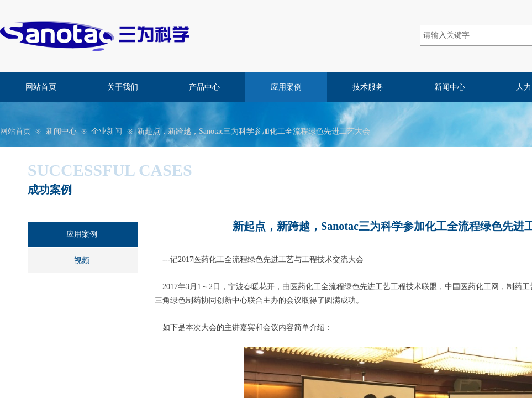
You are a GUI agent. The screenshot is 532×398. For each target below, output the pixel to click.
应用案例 (286, 87)
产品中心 (204, 87)
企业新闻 (107, 131)
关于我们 (123, 87)
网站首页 (41, 87)
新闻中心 (450, 87)
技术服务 (368, 87)
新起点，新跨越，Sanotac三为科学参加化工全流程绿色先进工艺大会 (254, 131)
